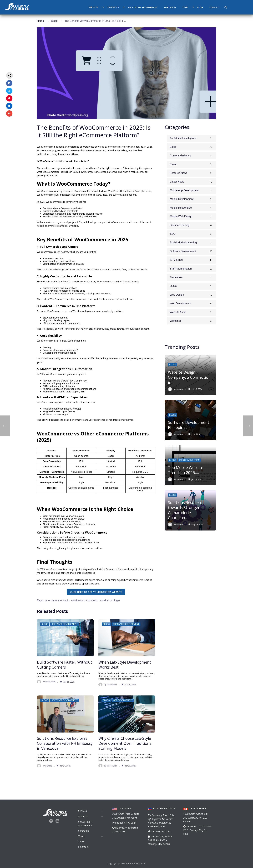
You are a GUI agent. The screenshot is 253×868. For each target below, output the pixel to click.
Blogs (54, 21)
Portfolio (170, 7)
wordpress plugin (110, 600)
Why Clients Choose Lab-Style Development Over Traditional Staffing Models (126, 743)
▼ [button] (103, 7)
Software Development (65, 624)
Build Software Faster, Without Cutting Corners (65, 665)
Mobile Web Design (189, 460)
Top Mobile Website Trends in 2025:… (186, 470)
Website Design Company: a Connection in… (189, 377)
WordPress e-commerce (85, 600)
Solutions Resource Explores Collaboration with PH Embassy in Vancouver (65, 743)
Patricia (49, 766)
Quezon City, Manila (162, 837)
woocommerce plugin (57, 600)
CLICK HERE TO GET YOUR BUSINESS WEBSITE (96, 592)
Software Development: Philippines (189, 425)
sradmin (180, 389)
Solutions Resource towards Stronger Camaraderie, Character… (185, 510)
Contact (215, 7)
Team (185, 7)
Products (113, 7)
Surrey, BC (192, 838)
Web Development (123, 700)
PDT (186, 841)
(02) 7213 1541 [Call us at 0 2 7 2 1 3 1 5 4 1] (164, 831)
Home (40, 21)
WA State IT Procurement (143, 7)
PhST (163, 840)
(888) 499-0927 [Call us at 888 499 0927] (128, 823)
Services (93, 7)
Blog (200, 7)
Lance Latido (50, 682)
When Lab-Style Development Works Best (125, 665)
